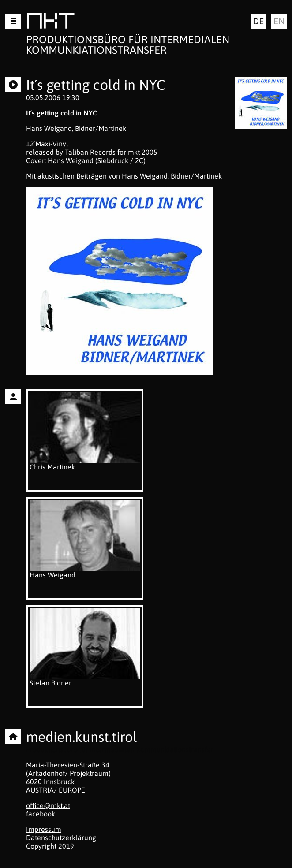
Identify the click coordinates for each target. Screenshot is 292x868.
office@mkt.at (48, 805)
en (279, 21)
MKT (51, 23)
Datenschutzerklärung (61, 838)
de (258, 21)
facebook (41, 814)
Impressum (44, 829)
